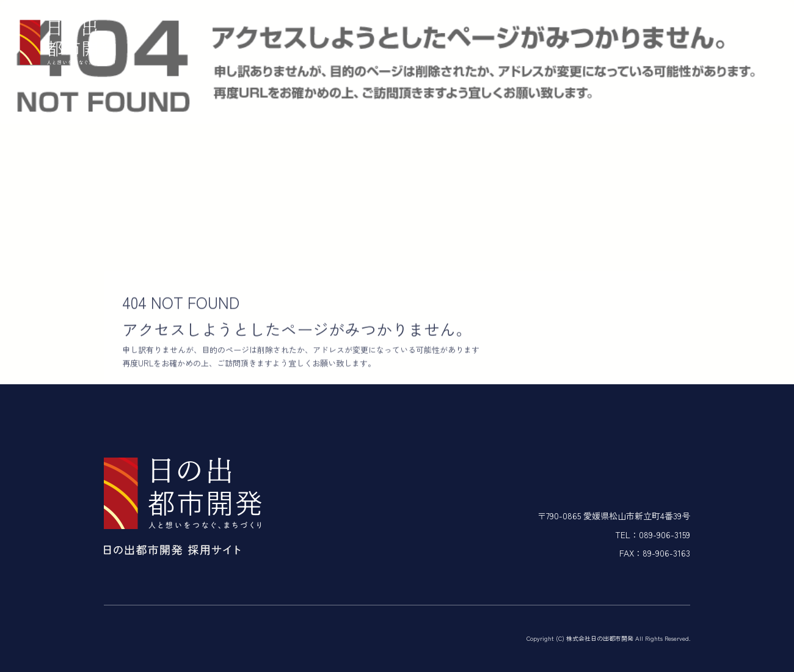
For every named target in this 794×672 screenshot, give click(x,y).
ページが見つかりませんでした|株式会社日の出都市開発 (97, 9)
